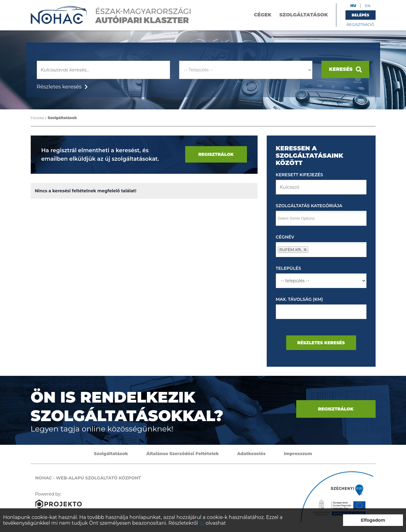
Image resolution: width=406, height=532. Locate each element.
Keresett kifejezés (299, 175)
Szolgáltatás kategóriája (309, 206)
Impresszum (298, 454)
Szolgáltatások (304, 15)
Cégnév (285, 237)
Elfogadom (373, 520)
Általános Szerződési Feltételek (183, 454)
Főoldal (37, 118)
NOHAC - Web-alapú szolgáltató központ (111, 15)
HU (353, 6)
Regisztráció (360, 24)
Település (288, 268)
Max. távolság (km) (299, 299)
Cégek (263, 15)
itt (202, 523)
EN (368, 6)
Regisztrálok (216, 154)
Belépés (360, 15)
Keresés (345, 69)
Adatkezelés (252, 454)
